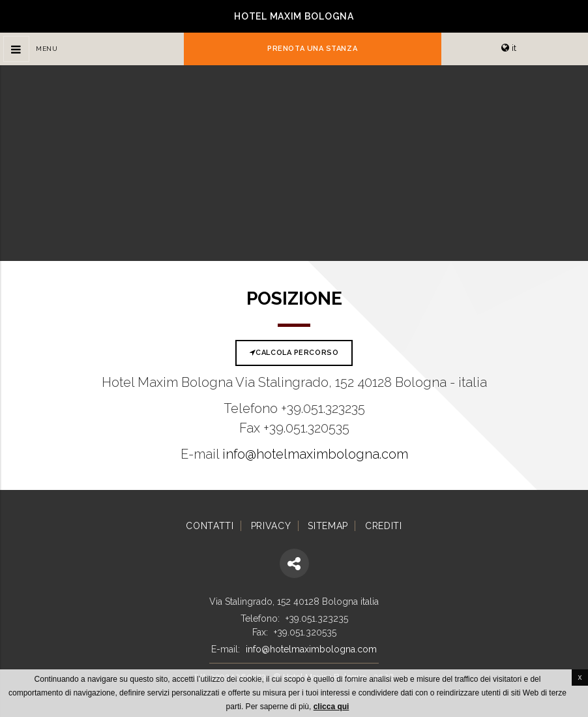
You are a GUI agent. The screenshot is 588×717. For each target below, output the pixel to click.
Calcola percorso (294, 353)
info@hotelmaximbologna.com (315, 454)
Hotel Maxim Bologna (294, 16)
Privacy (271, 526)
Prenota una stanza (312, 49)
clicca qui (331, 707)
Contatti (210, 526)
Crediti (384, 526)
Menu (47, 49)
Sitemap (328, 526)
